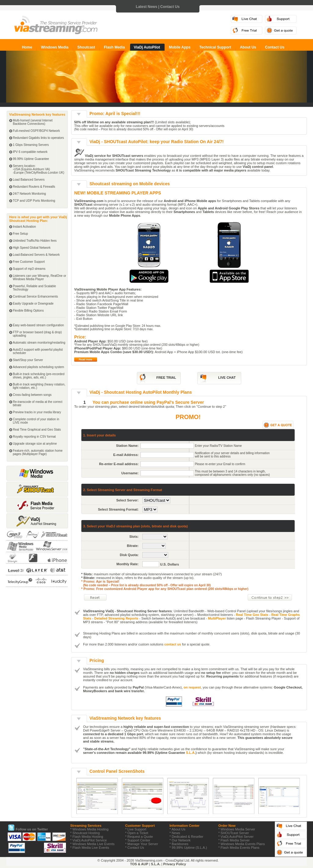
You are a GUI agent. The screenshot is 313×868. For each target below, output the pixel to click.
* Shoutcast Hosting (85, 833)
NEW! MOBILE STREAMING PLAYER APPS (118, 193)
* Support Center (138, 840)
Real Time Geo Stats (252, 615)
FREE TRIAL (166, 378)
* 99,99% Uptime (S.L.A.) (188, 848)
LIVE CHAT (227, 378)
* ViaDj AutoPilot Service (89, 840)
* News (175, 833)
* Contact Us (135, 848)
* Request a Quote (139, 837)
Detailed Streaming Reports (116, 618)
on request (192, 687)
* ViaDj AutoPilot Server (236, 837)
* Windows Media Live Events (92, 844)
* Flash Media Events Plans (239, 848)
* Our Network (180, 840)
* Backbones (179, 844)
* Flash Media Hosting (87, 837)
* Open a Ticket (137, 833)
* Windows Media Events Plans (242, 844)
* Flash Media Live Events (90, 848)
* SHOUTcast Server (234, 833)
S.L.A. (191, 753)
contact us (173, 644)
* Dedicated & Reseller (186, 837)
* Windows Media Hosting (89, 829)
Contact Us (170, 7)
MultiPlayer (217, 618)
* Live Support (136, 829)
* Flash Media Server (234, 840)
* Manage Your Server (142, 844)
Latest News (147, 7)
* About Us (177, 829)
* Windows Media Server (237, 829)
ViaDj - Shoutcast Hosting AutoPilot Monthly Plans (141, 392)
